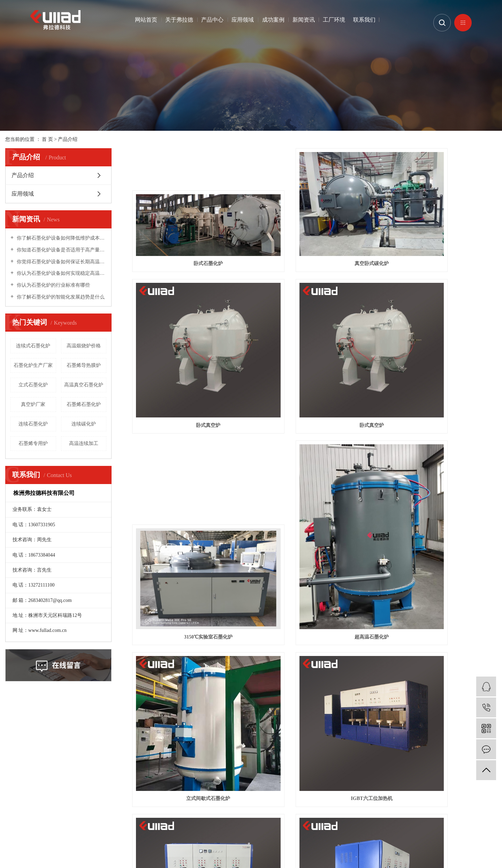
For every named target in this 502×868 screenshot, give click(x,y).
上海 (59, 830)
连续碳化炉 (84, 424)
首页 (284, 701)
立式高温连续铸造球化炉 (314, 674)
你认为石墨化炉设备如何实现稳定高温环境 (61, 273)
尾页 (353, 701)
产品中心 (212, 20)
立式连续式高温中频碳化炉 (440, 674)
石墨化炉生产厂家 (33, 365)
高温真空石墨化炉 (84, 385)
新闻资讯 (304, 20)
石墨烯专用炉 (33, 443)
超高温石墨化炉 (440, 422)
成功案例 (273, 20)
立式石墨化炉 (33, 385)
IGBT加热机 (189, 674)
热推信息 (15, 822)
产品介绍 (68, 139)
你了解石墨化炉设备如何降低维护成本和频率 (61, 238)
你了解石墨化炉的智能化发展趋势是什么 (60, 297)
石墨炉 (13, 839)
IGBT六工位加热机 (314, 548)
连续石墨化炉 (33, 424)
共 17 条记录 (256, 701)
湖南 (91, 830)
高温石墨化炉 (54, 839)
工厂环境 (334, 20)
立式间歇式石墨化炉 (189, 548)
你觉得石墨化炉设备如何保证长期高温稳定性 (61, 262)
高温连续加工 (84, 443)
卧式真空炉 (440, 259)
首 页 (47, 139)
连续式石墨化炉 (33, 346)
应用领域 (243, 20)
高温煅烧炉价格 (84, 346)
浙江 (81, 830)
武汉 (47, 830)
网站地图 (62, 822)
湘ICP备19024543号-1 (229, 812)
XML (92, 822)
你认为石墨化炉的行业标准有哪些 (53, 285)
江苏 (37, 830)
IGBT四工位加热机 (440, 548)
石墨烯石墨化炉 (84, 404)
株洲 (102, 830)
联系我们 (364, 20)
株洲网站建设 (292, 812)
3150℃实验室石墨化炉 (314, 422)
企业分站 (38, 822)
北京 (69, 830)
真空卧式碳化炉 (314, 259)
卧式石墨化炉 (189, 259)
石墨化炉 (30, 839)
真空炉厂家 (33, 404)
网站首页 (146, 20)
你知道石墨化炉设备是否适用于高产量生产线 (61, 250)
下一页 (331, 701)
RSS (78, 822)
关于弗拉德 (179, 20)
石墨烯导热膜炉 (84, 365)
